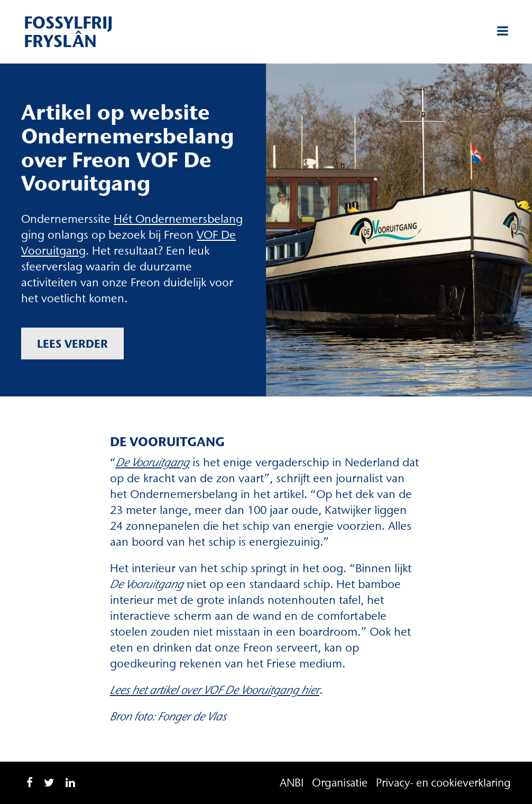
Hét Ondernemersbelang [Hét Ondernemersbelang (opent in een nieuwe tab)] (178, 219)
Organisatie (340, 783)
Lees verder (72, 344)
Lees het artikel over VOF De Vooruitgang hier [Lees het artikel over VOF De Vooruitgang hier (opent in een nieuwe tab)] (215, 690)
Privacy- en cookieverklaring (443, 783)
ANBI (292, 783)
